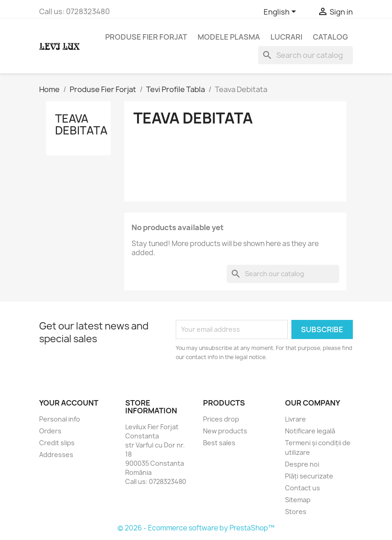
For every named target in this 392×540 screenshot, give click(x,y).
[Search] (305, 55)
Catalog (330, 37)
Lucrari (286, 37)
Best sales (219, 443)
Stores (296, 512)
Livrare (295, 419)
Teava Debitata (81, 124)
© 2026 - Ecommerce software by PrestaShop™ (196, 528)
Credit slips (57, 443)
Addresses (56, 455)
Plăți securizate (309, 476)
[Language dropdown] (281, 12)
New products (225, 431)
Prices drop (221, 419)
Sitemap (298, 500)
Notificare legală (310, 431)
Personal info (60, 419)
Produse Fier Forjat (146, 37)
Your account (69, 403)
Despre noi (302, 464)
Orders (50, 431)
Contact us (303, 488)
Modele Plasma (229, 37)
